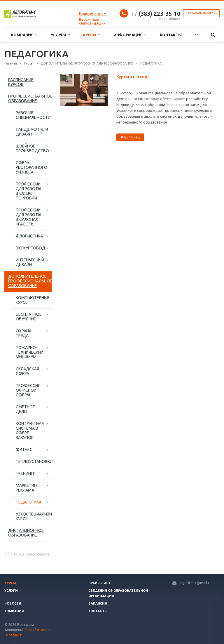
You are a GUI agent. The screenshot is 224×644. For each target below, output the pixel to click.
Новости (13, 603)
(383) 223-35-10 (156, 14)
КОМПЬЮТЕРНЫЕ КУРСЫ (33, 300)
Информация (130, 35)
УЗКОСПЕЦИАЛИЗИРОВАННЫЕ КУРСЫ (34, 516)
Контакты (171, 35)
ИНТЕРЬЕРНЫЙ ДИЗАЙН (30, 262)
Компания (24, 35)
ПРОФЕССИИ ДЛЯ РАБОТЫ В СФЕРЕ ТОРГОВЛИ (28, 191)
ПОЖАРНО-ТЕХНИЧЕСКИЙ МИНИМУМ (30, 352)
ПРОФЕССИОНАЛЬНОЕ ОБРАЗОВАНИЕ (30, 98)
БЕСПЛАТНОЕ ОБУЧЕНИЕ (29, 317)
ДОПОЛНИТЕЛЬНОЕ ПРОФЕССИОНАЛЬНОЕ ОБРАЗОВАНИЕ (30, 281)
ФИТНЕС (24, 449)
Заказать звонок (201, 13)
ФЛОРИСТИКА (29, 236)
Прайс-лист (99, 583)
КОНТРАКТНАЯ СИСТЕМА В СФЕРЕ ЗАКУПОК (30, 431)
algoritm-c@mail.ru (195, 583)
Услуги (60, 35)
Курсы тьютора (133, 77)
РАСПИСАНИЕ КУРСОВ (21, 82)
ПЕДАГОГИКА (29, 502)
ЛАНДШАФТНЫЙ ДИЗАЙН (32, 132)
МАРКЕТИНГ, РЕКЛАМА (28, 488)
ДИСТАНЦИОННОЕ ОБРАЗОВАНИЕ (26, 533)
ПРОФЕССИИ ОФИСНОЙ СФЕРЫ (28, 390)
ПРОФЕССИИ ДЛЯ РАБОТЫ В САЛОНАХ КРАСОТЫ (28, 217)
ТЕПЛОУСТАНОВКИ (34, 461)
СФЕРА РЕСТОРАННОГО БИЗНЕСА (32, 167)
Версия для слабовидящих (92, 21)
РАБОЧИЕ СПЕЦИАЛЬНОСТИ (33, 115)
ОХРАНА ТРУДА (24, 333)
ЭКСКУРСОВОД (30, 248)
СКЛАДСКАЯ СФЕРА (27, 371)
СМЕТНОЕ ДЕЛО (25, 409)
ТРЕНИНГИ (26, 473)
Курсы (91, 35)
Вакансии (98, 603)
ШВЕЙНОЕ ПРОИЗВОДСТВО (32, 148)
